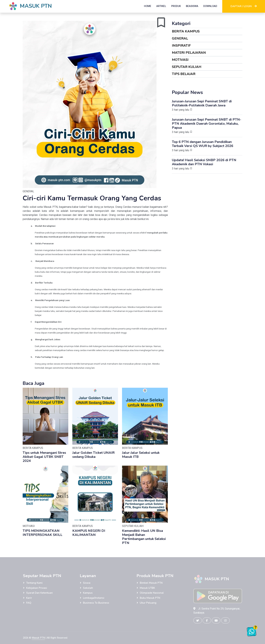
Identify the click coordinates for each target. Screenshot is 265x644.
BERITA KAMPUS (186, 31)
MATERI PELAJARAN (189, 53)
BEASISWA (192, 6)
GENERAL (180, 38)
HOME (148, 6)
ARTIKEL (161, 6)
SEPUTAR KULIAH (187, 67)
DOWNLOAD (210, 6)
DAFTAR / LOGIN (244, 6)
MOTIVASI (180, 60)
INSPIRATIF (181, 46)
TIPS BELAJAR (184, 74)
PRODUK (176, 6)
